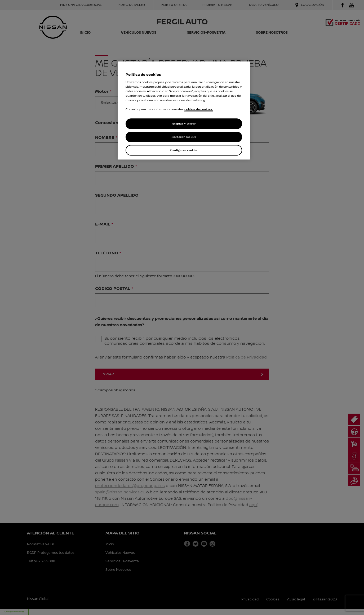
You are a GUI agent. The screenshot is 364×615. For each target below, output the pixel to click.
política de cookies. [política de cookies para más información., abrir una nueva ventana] (199, 109)
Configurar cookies (184, 150)
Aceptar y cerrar (184, 123)
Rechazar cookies (184, 137)
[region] (184, 110)
